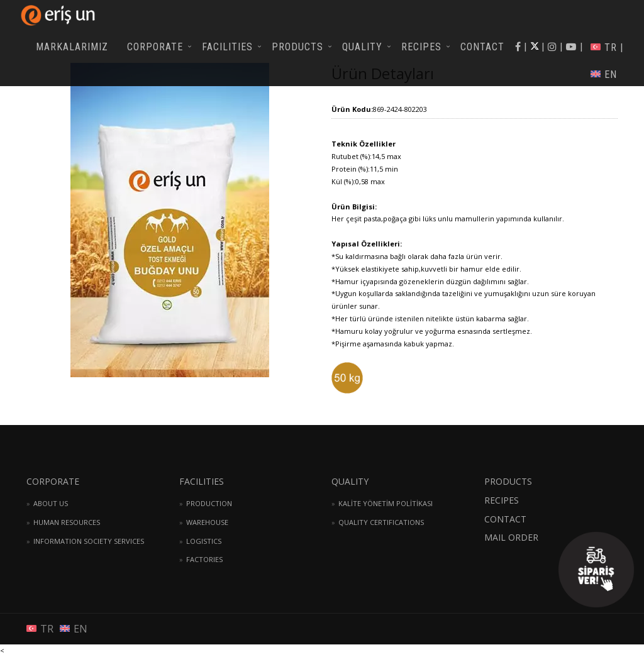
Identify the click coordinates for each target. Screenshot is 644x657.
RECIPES (421, 47)
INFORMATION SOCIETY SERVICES (89, 541)
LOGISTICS (204, 541)
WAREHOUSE (207, 522)
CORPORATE (155, 47)
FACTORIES (204, 559)
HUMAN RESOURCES (67, 522)
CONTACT (482, 47)
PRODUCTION (209, 503)
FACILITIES (227, 47)
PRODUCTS (297, 47)
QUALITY (362, 47)
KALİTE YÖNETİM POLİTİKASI (386, 503)
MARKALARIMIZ (72, 47)
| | (571, 47)
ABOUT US (51, 503)
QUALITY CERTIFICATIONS (381, 522)
